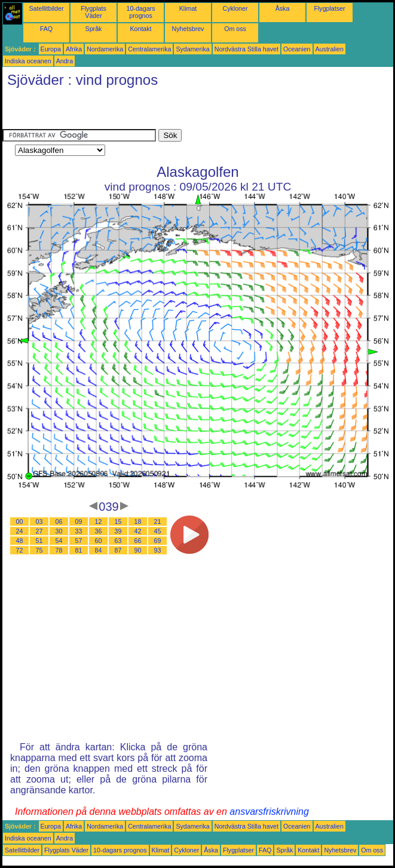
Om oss (235, 29)
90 (138, 550)
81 (79, 550)
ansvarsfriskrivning (269, 812)
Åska (283, 8)
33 (79, 531)
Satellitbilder (46, 8)
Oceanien (297, 49)
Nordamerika (105, 49)
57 (79, 541)
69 (158, 541)
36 (99, 531)
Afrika (74, 49)
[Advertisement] (142, 111)
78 (59, 550)
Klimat (188, 8)
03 (39, 522)
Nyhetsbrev (188, 29)
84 (99, 550)
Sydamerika (192, 49)
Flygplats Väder (94, 12)
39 (118, 531)
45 (158, 531)
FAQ (46, 29)
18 (138, 522)
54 (59, 541)
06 (59, 522)
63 (118, 541)
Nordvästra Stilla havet (247, 49)
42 (138, 531)
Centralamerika (149, 49)
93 (158, 550)
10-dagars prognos (141, 12)
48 (20, 541)
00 (20, 522)
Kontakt (140, 29)
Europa (51, 49)
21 (158, 522)
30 (59, 531)
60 (99, 541)
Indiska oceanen (28, 61)
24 (20, 531)
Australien (330, 49)
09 (79, 522)
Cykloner (235, 8)
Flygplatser (329, 8)
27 (39, 531)
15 (118, 522)
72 (20, 550)
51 (39, 541)
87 (118, 550)
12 (99, 522)
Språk (94, 29)
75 (39, 550)
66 (138, 541)
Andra (65, 61)
